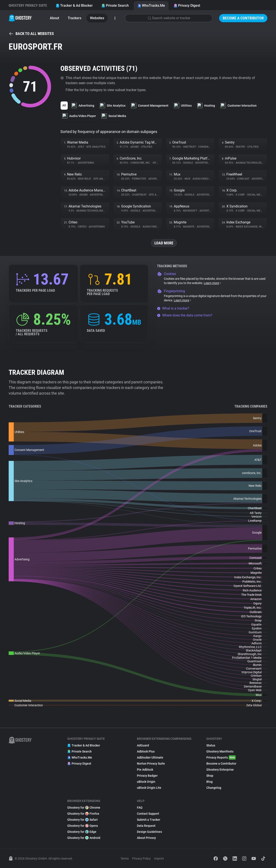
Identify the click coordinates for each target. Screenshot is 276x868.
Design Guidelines (149, 832)
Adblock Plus (146, 751)
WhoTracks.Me (151, 6)
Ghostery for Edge (82, 832)
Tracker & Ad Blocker (74, 6)
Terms (125, 859)
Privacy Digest (187, 6)
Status (211, 745)
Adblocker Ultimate (150, 757)
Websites (97, 18)
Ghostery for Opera (83, 826)
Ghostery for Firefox (83, 814)
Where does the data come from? (185, 315)
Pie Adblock (145, 770)
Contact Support (148, 814)
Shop (210, 776)
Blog (209, 782)
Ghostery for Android (84, 838)
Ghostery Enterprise (220, 770)
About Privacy (146, 838)
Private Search (115, 6)
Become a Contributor (243, 18)
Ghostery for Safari (82, 820)
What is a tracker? (173, 308)
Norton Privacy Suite (151, 764)
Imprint (159, 859)
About (54, 18)
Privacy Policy (141, 859)
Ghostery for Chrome (84, 808)
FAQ (140, 808)
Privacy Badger (147, 776)
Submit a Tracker (149, 820)
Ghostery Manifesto (220, 751)
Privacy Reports (221, 757)
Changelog (214, 788)
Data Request (146, 826)
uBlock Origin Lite (149, 788)
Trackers (74, 18)
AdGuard (143, 745)
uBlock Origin (146, 782)
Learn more (213, 283)
